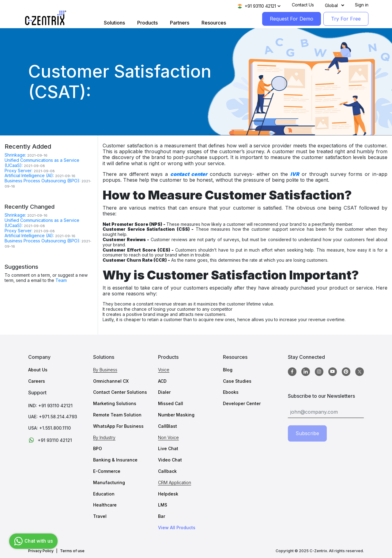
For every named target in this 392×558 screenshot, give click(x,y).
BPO (98, 448)
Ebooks (231, 392)
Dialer (164, 392)
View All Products (177, 528)
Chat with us (33, 541)
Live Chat (168, 448)
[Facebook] (292, 372)
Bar (162, 516)
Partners (180, 23)
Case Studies (237, 381)
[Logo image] (46, 18)
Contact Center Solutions (120, 392)
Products (147, 23)
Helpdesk (168, 494)
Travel (100, 516)
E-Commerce (107, 471)
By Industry (104, 437)
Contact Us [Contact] (303, 5)
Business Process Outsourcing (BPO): (42, 181)
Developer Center (242, 403)
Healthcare (105, 505)
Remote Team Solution (117, 415)
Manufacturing (109, 482)
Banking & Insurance (115, 460)
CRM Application (175, 482)
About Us (38, 370)
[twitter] (360, 372)
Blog (228, 370)
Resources (214, 23)
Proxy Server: (19, 171)
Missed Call (171, 403)
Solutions (114, 23)
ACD (162, 381)
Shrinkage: (15, 155)
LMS (163, 505)
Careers (37, 381)
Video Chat (170, 460)
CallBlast (168, 426)
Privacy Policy (41, 551)
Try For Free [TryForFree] (346, 19)
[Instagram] (319, 372)
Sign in (362, 5)
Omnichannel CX (111, 381)
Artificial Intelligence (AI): (29, 175)
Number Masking (176, 415)
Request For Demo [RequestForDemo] (292, 19)
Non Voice (168, 437)
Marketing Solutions (115, 403)
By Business (105, 370)
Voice (164, 370)
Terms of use (72, 551)
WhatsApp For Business (118, 426)
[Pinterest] (346, 372)
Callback (167, 471)
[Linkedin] (306, 372)
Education (104, 494)
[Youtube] (333, 372)
